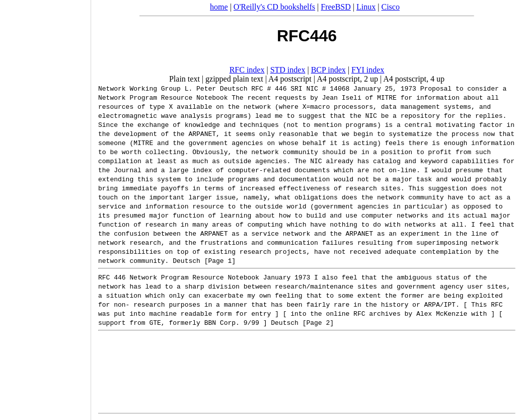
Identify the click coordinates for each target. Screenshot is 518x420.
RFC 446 (112, 277)
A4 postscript (290, 79)
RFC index (247, 70)
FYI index (368, 70)
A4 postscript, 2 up (347, 79)
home (219, 7)
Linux (366, 7)
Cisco (390, 7)
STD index (288, 70)
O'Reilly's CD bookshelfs (274, 7)
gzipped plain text (234, 79)
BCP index (328, 70)
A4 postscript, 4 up (414, 79)
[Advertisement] (45, 206)
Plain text (184, 79)
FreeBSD (336, 7)
